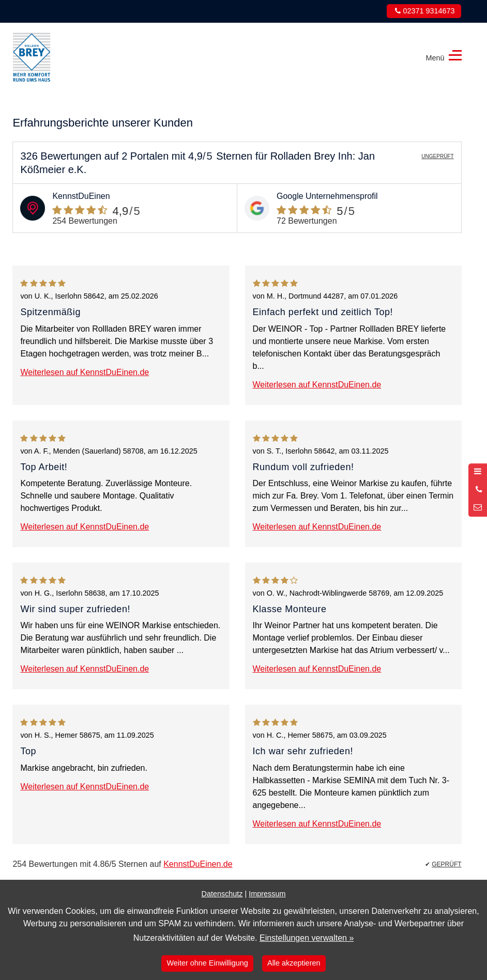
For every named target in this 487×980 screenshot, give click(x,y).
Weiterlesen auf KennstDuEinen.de (85, 372)
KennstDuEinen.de (198, 864)
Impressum (267, 894)
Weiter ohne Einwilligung (208, 963)
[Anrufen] (478, 490)
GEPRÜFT (446, 864)
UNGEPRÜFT (437, 156)
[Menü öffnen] (478, 472)
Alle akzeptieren (294, 963)
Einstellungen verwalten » (307, 938)
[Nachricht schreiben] (478, 508)
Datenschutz (222, 894)
